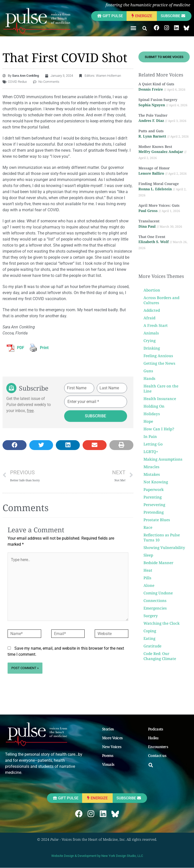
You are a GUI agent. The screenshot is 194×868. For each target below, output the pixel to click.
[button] (133, 28)
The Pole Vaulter (153, 115)
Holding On (154, 406)
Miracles (151, 467)
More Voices (112, 738)
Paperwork (154, 489)
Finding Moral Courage (159, 184)
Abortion (152, 290)
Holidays (152, 414)
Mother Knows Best (155, 147)
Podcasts (155, 729)
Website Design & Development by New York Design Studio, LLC (97, 856)
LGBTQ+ (151, 452)
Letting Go (153, 444)
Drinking (152, 348)
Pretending (154, 512)
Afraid (149, 318)
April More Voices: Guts (159, 205)
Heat (148, 570)
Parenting (153, 497)
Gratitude (152, 646)
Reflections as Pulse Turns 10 (162, 537)
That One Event (152, 237)
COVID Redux (17, 82)
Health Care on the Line (161, 388)
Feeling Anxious (158, 356)
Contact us (157, 755)
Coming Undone (158, 593)
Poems (108, 755)
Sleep (148, 555)
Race (148, 527)
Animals (151, 333)
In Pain (150, 436)
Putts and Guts (151, 131)
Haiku (153, 738)
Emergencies (155, 608)
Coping (150, 631)
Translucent (149, 221)
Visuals (108, 764)
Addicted (152, 310)
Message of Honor (154, 168)
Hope (148, 421)
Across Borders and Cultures (161, 300)
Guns (148, 371)
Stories (108, 729)
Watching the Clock (162, 623)
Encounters (158, 747)
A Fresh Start (156, 325)
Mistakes (152, 474)
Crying (150, 340)
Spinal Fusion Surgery (158, 100)
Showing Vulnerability (164, 547)
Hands (149, 378)
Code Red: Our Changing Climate (160, 656)
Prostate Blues (157, 520)
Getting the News (159, 363)
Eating (149, 638)
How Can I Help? (159, 429)
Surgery (151, 616)
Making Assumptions (163, 459)
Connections (155, 600)
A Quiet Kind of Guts (156, 84)
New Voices (112, 747)
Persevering (154, 505)
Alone (149, 585)
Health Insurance (160, 399)
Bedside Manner (158, 563)
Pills (147, 578)
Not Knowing (156, 482)
